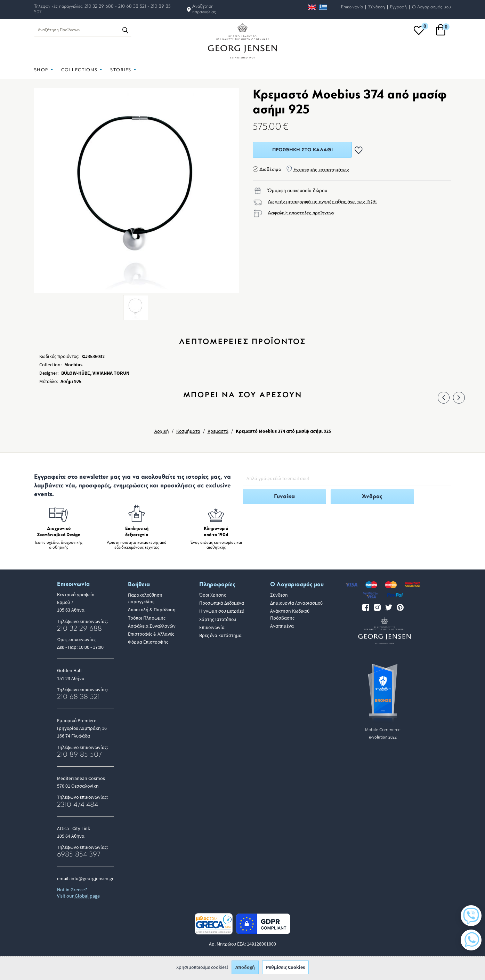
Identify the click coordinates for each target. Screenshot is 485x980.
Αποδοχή (245, 970)
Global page (87, 896)
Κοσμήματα (188, 431)
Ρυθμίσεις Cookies (285, 970)
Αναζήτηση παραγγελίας (204, 9)
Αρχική (162, 431)
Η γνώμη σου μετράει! (222, 611)
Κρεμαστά (218, 431)
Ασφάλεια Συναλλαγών (152, 626)
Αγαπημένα (282, 626)
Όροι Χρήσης (213, 595)
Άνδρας (372, 497)
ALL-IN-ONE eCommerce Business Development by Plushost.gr (268, 957)
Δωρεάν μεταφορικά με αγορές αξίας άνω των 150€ (322, 202)
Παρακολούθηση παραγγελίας (145, 598)
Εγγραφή (398, 7)
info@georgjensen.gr (92, 878)
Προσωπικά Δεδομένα (222, 603)
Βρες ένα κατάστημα (220, 635)
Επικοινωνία (352, 7)
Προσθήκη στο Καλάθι (302, 150)
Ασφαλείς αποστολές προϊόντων (301, 213)
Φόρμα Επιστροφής (148, 642)
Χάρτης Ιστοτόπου (218, 619)
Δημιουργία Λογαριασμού (296, 603)
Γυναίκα (284, 497)
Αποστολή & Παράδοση (152, 609)
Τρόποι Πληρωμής (147, 618)
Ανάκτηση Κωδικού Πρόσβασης (290, 614)
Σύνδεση (377, 7)
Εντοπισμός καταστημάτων (321, 170)
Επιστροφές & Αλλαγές (151, 634)
